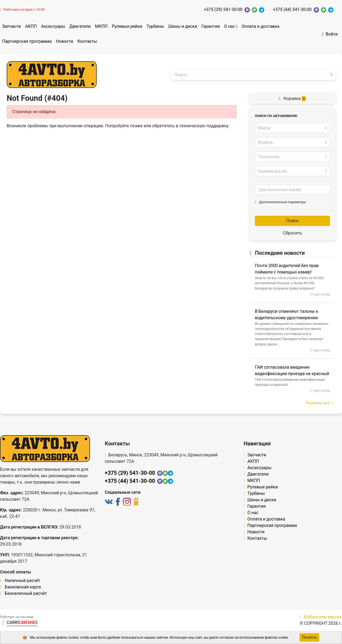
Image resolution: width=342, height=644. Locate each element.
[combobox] (292, 128)
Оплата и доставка (260, 26)
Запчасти (11, 26)
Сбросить (292, 233)
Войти (330, 34)
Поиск (292, 221)
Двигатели (80, 26)
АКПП (31, 26)
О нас (229, 26)
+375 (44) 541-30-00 (292, 9)
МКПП (101, 26)
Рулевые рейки (127, 26)
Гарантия (211, 26)
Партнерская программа (27, 41)
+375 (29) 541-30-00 (223, 9)
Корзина (293, 99)
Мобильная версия (321, 617)
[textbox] (291, 128)
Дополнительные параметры (281, 202)
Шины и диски (183, 26)
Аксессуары (53, 26)
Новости (65, 41)
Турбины (155, 26)
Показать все (319, 403)
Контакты (87, 41)
